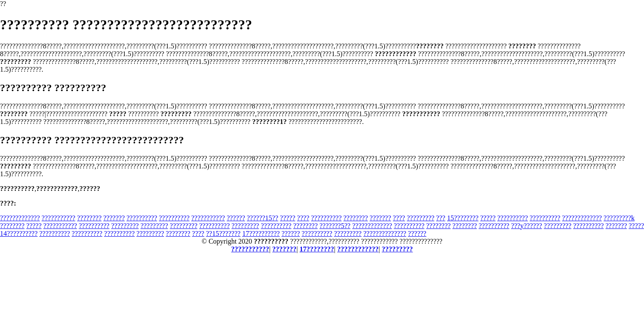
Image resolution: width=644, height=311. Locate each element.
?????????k (619, 218)
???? (303, 218)
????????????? (20, 218)
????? (288, 218)
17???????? (317, 249)
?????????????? (385, 233)
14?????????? (19, 233)
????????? (420, 218)
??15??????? (223, 233)
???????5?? (335, 226)
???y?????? (527, 226)
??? (440, 218)
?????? (236, 218)
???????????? (358, 249)
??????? (114, 218)
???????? (89, 218)
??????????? (58, 218)
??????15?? (263, 218)
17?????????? (261, 233)
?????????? (142, 218)
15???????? (463, 218)
